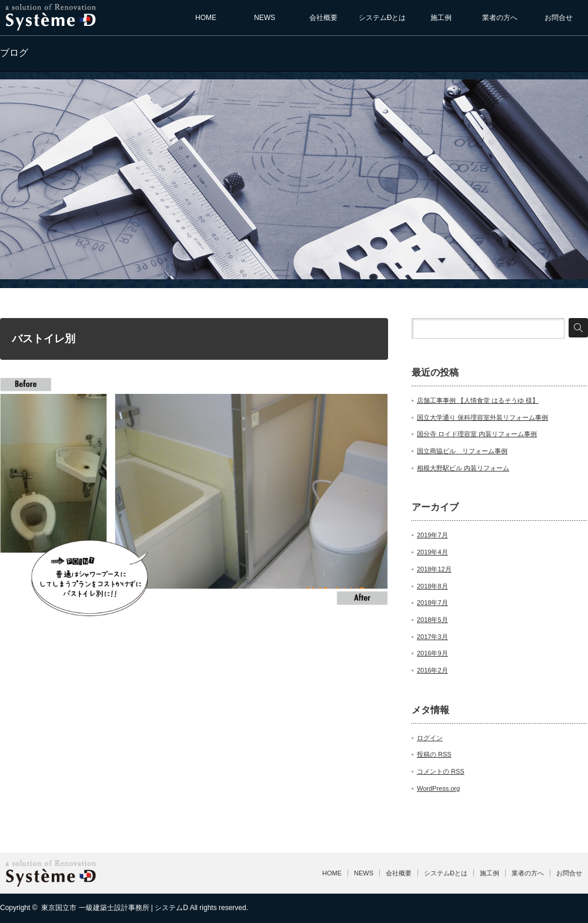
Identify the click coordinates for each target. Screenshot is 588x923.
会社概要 (323, 18)
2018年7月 (432, 603)
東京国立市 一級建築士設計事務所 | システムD (115, 908)
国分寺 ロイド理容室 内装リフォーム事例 (477, 434)
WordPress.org (438, 788)
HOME (206, 18)
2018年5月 (432, 620)
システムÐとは (382, 18)
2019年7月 (432, 535)
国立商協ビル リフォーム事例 (462, 451)
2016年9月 (432, 653)
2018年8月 (432, 586)
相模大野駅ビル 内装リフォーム (463, 468)
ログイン (430, 738)
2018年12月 (434, 569)
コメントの (441, 771)
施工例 (441, 18)
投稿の (434, 754)
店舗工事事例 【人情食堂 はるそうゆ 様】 (478, 400)
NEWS (265, 18)
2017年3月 (432, 637)
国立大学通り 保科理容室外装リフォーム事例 (482, 417)
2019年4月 (432, 552)
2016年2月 (432, 670)
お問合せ (559, 18)
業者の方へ (500, 18)
